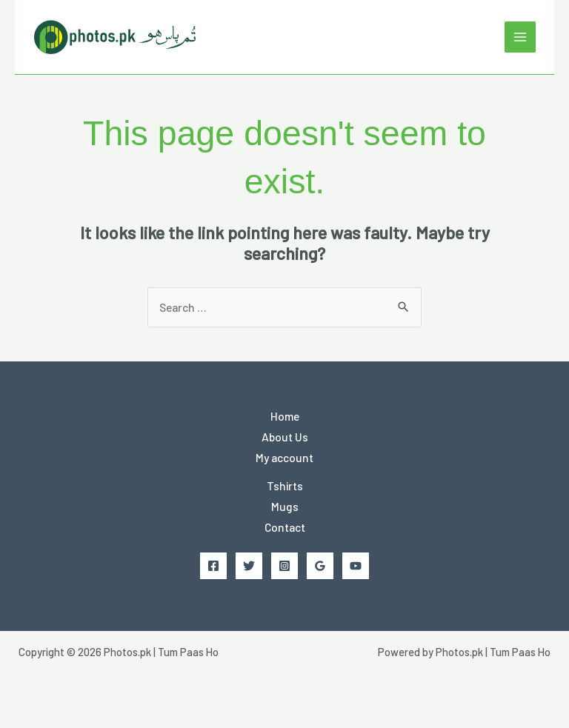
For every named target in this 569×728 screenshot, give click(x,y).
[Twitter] (249, 566)
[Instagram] (284, 566)
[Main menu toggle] (520, 37)
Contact (285, 527)
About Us (285, 437)
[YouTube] (356, 566)
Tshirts (285, 485)
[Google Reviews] (320, 566)
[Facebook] (213, 566)
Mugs (285, 506)
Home (285, 416)
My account (284, 457)
